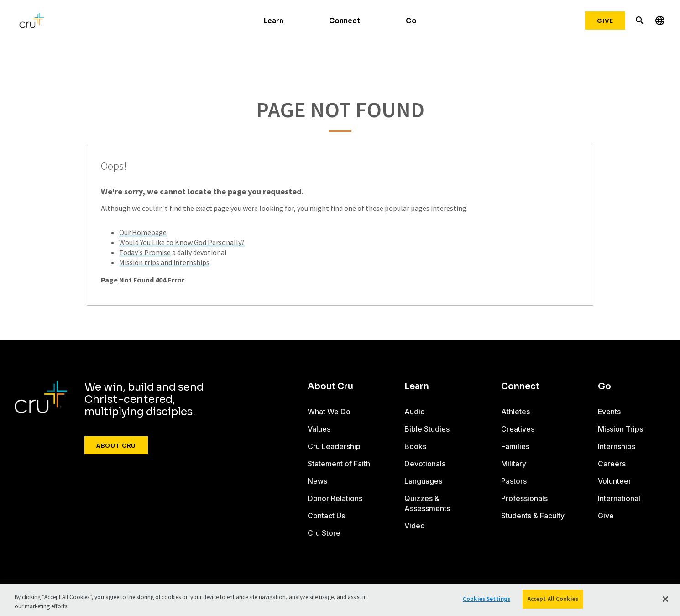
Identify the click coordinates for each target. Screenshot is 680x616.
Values (319, 429)
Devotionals (425, 464)
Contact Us (326, 516)
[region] (340, 600)
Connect (345, 21)
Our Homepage (143, 232)
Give (605, 21)
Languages (423, 481)
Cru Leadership (334, 446)
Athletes (515, 412)
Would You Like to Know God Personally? (182, 242)
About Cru (116, 445)
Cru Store (324, 533)
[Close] (665, 599)
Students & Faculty (533, 516)
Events (609, 412)
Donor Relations (335, 498)
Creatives (518, 429)
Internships (617, 446)
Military (514, 464)
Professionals (524, 498)
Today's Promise (145, 252)
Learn (274, 21)
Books (415, 446)
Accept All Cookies (553, 599)
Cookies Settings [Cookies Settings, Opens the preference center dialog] (486, 599)
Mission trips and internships (164, 262)
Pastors (514, 481)
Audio (415, 412)
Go (411, 21)
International (619, 498)
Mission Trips (620, 429)
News (317, 481)
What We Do (329, 412)
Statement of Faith (339, 464)
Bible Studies (427, 429)
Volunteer (615, 481)
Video (415, 526)
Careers (612, 464)
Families (515, 446)
